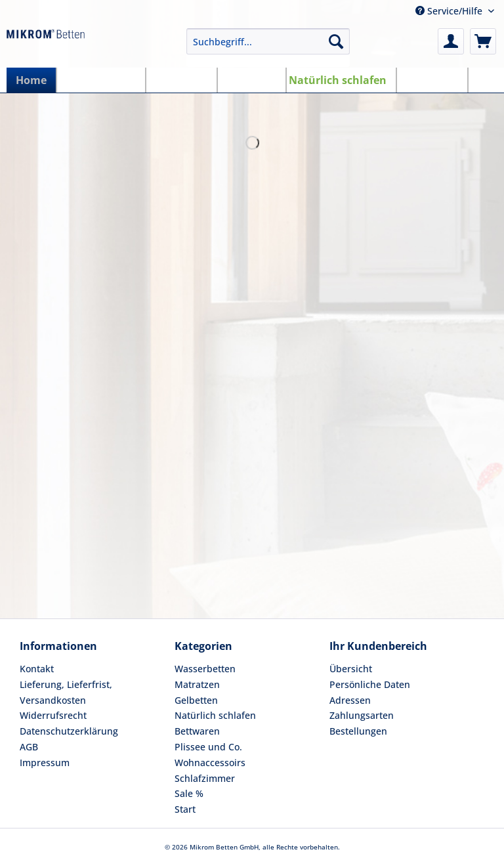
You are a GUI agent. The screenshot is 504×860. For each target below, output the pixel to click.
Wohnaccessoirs (210, 763)
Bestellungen (358, 731)
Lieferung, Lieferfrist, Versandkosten (66, 692)
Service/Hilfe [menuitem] (450, 11)
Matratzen (197, 684)
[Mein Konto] (451, 41)
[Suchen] (336, 41)
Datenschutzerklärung (69, 731)
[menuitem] (268, 48)
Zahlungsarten (362, 715)
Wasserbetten (205, 669)
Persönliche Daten (370, 684)
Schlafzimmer (205, 778)
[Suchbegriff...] (268, 41)
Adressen (350, 700)
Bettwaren (197, 731)
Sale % (189, 793)
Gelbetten (196, 700)
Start (185, 809)
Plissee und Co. (208, 747)
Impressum (45, 763)
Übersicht (351, 669)
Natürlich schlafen (215, 715)
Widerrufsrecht (53, 715)
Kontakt (37, 669)
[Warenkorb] (483, 41)
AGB (29, 747)
